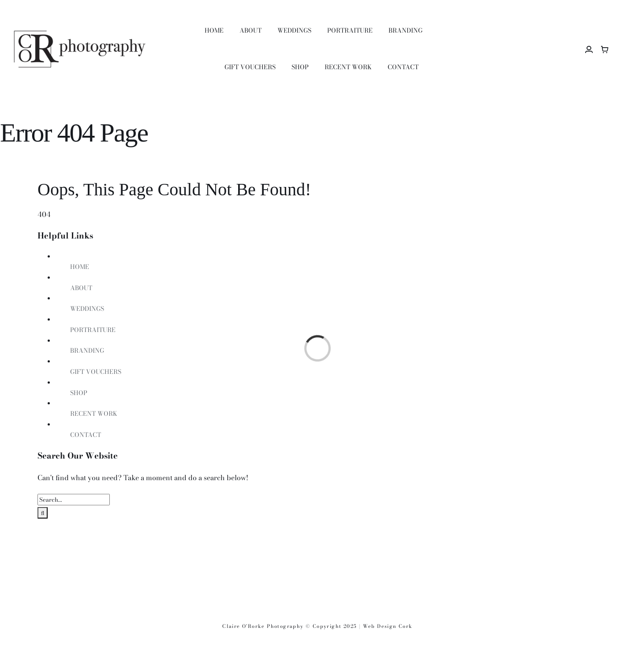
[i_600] (428, 561)
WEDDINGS (87, 309)
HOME (80, 267)
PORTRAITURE (93, 330)
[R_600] (207, 561)
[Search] (43, 513)
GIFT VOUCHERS (96, 372)
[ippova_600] (317, 561)
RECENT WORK (94, 414)
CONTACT (86, 435)
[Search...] (74, 500)
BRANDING (87, 351)
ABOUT (81, 288)
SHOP (79, 393)
